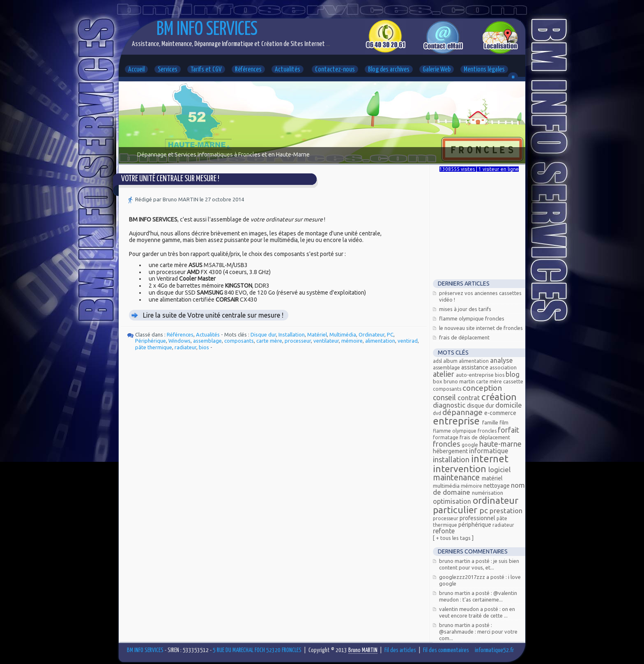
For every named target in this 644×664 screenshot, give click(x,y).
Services (168, 70)
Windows (179, 341)
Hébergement (451, 451)
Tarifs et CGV (206, 70)
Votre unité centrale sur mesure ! (170, 179)
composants (239, 341)
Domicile (509, 405)
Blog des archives (389, 70)
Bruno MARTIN (460, 381)
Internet (490, 459)
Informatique (489, 451)
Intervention (461, 469)
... (327, 44)
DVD (438, 413)
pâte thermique (154, 347)
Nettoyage (497, 486)
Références (248, 70)
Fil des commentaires (446, 650)
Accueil (136, 70)
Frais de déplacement (464, 337)
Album (451, 361)
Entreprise (458, 421)
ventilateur (326, 341)
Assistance (475, 367)
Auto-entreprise (475, 375)
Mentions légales (484, 70)
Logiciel (499, 469)
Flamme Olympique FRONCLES (472, 318)
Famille (491, 422)
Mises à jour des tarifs (465, 309)
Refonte (444, 531)
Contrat (469, 398)
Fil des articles (400, 650)
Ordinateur (371, 334)
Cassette (513, 381)
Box (438, 381)
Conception (482, 388)
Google (470, 445)
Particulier (456, 510)
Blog (513, 374)
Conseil (445, 397)
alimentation (380, 341)
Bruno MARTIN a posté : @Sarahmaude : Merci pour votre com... (478, 632)
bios (204, 347)
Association (503, 367)
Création (499, 397)
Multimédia (343, 334)
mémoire (352, 341)
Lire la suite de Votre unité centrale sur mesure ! (213, 315)
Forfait (508, 430)
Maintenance (457, 477)
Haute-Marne (500, 444)
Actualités (287, 70)
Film (504, 422)
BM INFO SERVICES (207, 30)
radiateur (185, 347)
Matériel (317, 334)
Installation (292, 334)
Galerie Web (437, 70)
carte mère (269, 341)
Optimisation (453, 501)
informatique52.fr (494, 650)
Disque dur (263, 334)
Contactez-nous (335, 70)
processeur (298, 341)
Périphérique (151, 341)
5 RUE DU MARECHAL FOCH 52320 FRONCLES (257, 650)
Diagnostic (450, 405)
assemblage (207, 341)
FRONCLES (447, 444)
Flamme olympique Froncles (465, 431)
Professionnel (478, 518)
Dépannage (463, 412)
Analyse (501, 360)
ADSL (438, 361)
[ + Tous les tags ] (453, 538)
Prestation (506, 511)
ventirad (408, 341)
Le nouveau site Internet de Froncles (481, 328)
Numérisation (488, 493)
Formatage (446, 437)
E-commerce (500, 413)
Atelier (444, 374)
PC (390, 334)
